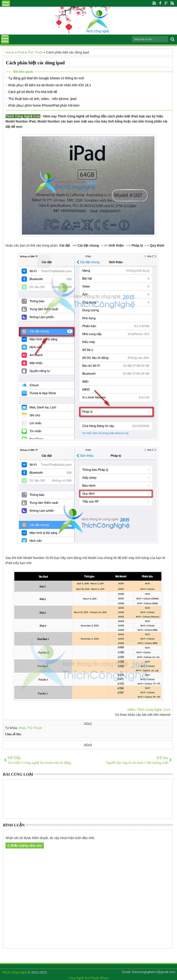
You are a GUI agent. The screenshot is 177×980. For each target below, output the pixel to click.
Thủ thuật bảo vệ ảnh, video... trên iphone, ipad (42, 99)
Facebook (160, 3)
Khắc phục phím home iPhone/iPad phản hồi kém (44, 105)
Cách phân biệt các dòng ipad (35, 63)
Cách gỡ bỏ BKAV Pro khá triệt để (33, 92)
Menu (6, 3)
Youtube (154, 3)
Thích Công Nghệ (15, 972)
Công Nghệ (76, 978)
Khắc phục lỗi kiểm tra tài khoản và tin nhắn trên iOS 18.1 (50, 85)
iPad (22, 728)
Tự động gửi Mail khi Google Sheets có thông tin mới (46, 78)
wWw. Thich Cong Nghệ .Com (149, 710)
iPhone (104, 978)
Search (172, 39)
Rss (172, 3)
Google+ (166, 3)
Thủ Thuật (34, 728)
